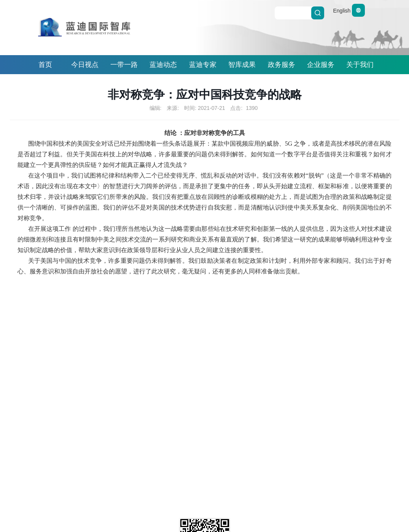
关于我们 (360, 65)
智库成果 (242, 65)
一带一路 (124, 65)
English (349, 11)
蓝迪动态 (163, 65)
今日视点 (85, 65)
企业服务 (321, 65)
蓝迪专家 (203, 65)
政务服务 (282, 65)
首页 (45, 65)
